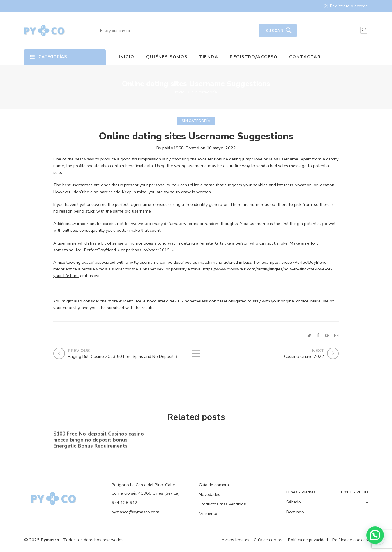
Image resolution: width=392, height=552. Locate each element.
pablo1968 (173, 148)
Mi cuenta (208, 514)
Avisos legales (235, 540)
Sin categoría (204, 92)
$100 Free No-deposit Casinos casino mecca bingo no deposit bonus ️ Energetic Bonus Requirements (99, 441)
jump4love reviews (260, 159)
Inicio (180, 92)
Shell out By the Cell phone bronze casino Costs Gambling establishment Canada (290, 442)
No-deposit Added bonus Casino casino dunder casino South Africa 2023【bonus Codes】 (192, 442)
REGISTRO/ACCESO (254, 57)
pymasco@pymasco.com (135, 512)
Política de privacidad (308, 540)
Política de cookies (350, 540)
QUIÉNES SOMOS (167, 57)
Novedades (210, 494)
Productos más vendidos (222, 504)
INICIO (127, 57)
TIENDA (209, 57)
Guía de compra (214, 485)
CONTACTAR (305, 57)
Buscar (274, 31)
